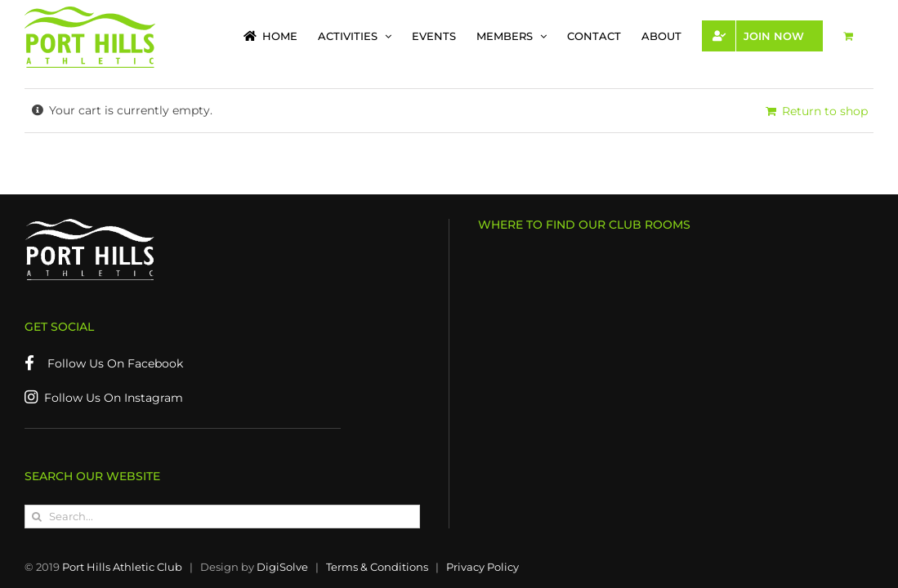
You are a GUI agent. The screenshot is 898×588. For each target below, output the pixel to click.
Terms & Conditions (377, 567)
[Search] (36, 517)
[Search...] (222, 517)
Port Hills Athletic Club (122, 567)
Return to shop (825, 111)
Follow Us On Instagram (104, 398)
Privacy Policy (483, 567)
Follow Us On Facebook (104, 363)
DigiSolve (282, 567)
